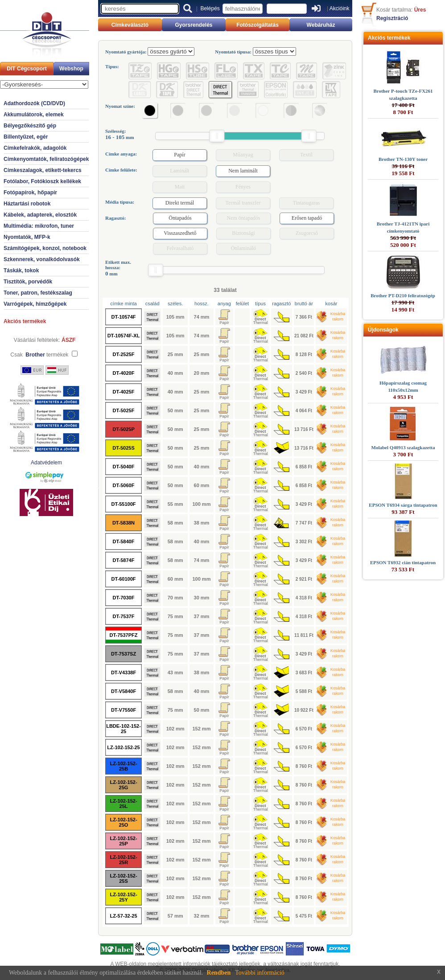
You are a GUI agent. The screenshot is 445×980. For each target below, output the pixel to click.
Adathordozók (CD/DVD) (34, 103)
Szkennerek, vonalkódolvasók (42, 259)
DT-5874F (124, 560)
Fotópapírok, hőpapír (30, 193)
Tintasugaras (307, 203)
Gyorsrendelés (194, 25)
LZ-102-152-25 (123, 747)
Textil (306, 155)
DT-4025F (124, 392)
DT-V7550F (124, 710)
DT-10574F (123, 317)
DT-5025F (124, 410)
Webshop (71, 69)
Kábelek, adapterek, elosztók (40, 215)
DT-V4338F (124, 672)
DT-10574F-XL (124, 336)
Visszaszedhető (180, 233)
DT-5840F (124, 541)
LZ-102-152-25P (123, 841)
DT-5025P (124, 429)
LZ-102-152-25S (123, 878)
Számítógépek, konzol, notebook (45, 248)
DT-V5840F (124, 691)
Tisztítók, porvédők (28, 282)
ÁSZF (68, 340)
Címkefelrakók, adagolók (35, 148)
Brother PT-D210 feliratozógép (403, 295)
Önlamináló (244, 248)
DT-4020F (124, 373)
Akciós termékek (25, 321)
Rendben (219, 973)
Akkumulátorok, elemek (34, 115)
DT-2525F (124, 354)
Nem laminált (243, 171)
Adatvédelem (46, 463)
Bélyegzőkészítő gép (30, 126)
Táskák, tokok (21, 271)
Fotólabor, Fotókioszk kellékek (42, 181)
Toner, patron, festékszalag (38, 293)
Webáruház (321, 25)
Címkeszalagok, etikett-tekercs (43, 170)
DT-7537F (124, 616)
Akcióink (340, 8)
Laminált (179, 171)
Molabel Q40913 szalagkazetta (403, 447)
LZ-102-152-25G (123, 785)
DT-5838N (124, 523)
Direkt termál (180, 203)
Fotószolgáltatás (258, 25)
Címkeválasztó (130, 25)
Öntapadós (180, 218)
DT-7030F (124, 598)
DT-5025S (124, 448)
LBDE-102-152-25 (124, 729)
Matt (180, 187)
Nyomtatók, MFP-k (27, 237)
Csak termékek (39, 355)
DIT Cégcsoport (27, 69)
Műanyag (243, 155)
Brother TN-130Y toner (403, 159)
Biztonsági (243, 233)
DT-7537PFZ (124, 635)
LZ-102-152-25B (123, 766)
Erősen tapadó (307, 218)
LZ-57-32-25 (123, 916)
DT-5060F (124, 485)
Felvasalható (180, 248)
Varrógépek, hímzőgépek (35, 304)
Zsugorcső (307, 233)
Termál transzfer (243, 203)
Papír (179, 155)
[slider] (217, 136)
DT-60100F (123, 579)
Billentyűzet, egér (26, 137)
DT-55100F (123, 504)
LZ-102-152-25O (123, 822)
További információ (260, 973)
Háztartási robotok (27, 204)
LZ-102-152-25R (123, 860)
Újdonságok (383, 330)
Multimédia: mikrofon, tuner (39, 226)
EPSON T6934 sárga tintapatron (403, 505)
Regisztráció (392, 18)
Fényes (243, 187)
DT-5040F (124, 467)
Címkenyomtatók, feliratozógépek (46, 159)
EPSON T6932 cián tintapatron (403, 562)
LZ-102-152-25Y (123, 897)
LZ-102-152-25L (123, 804)
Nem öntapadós (244, 218)
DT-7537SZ (124, 654)
